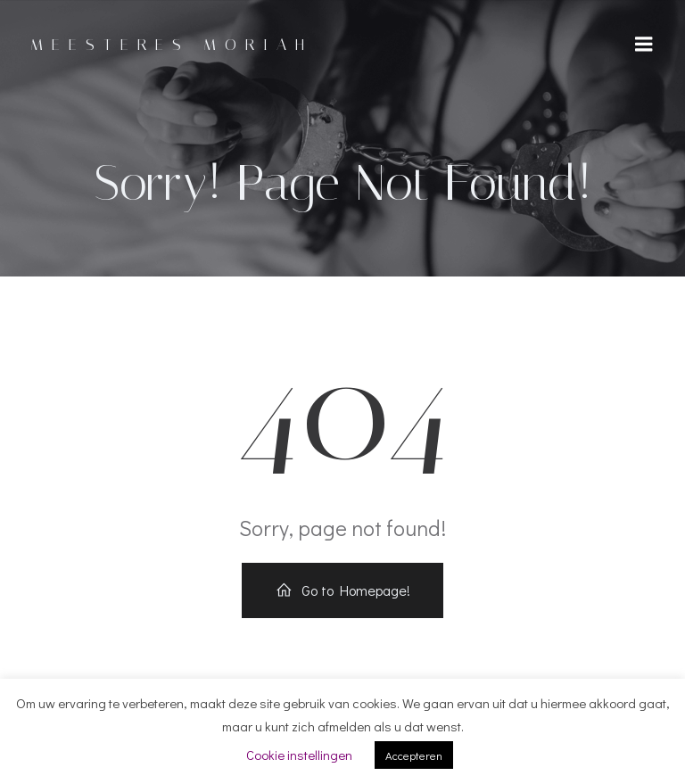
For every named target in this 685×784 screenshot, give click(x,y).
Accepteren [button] (414, 755)
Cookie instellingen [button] (299, 755)
